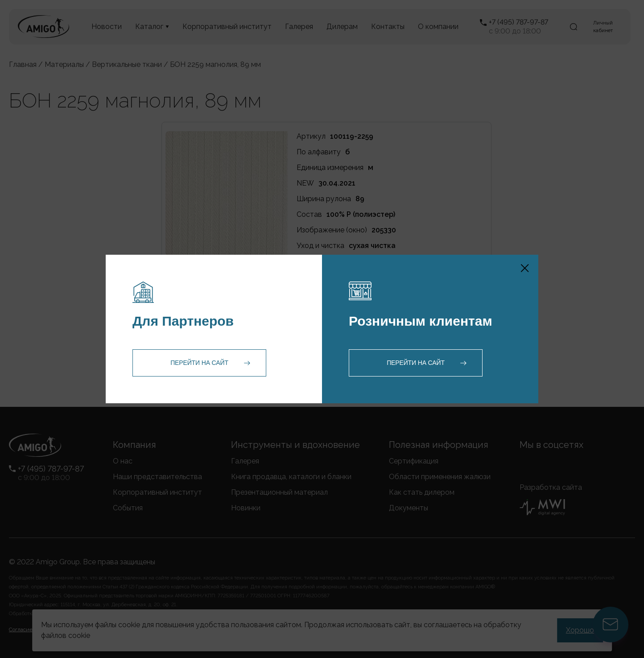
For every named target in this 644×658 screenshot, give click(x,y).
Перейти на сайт (199, 363)
